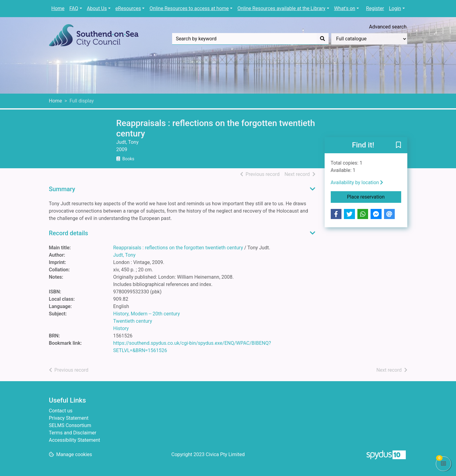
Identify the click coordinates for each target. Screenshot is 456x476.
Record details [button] (69, 233)
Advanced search (388, 27)
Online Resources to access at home (189, 8)
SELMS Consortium (70, 425)
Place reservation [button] (374, 196)
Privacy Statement (69, 418)
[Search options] (369, 39)
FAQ (74, 8)
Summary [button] (62, 189)
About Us (97, 8)
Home (58, 8)
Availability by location (357, 182)
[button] (398, 146)
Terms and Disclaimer (73, 433)
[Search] (322, 39)
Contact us (61, 411)
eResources (128, 8)
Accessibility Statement (75, 440)
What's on (345, 8)
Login (395, 8)
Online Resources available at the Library (281, 8)
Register (375, 8)
